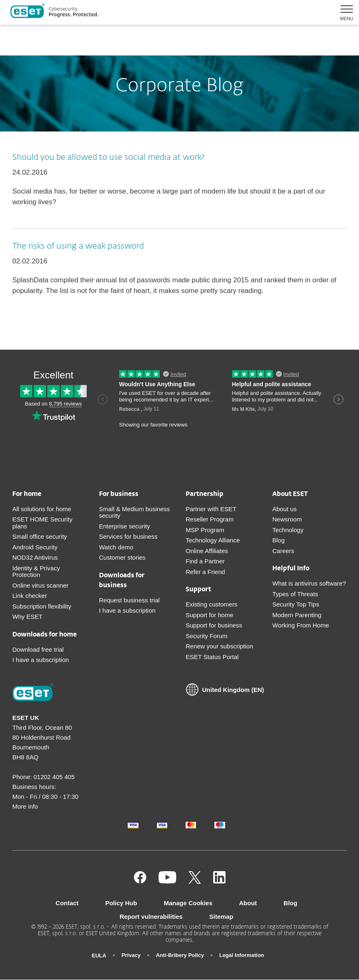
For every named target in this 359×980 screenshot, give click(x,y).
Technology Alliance (213, 540)
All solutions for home (42, 509)
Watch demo (116, 547)
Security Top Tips (296, 604)
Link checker (30, 596)
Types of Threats (295, 594)
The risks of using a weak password (78, 246)
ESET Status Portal (212, 657)
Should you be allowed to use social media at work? (108, 157)
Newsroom (287, 519)
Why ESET (27, 617)
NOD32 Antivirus (35, 557)
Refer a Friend (205, 572)
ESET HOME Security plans (42, 523)
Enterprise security (124, 526)
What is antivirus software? (309, 583)
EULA (99, 956)
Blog (278, 540)
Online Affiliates (207, 551)
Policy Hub (121, 903)
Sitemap (221, 917)
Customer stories (122, 557)
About (248, 903)
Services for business (128, 536)
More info (25, 806)
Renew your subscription (219, 646)
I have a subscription (41, 660)
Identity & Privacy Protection (36, 572)
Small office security (40, 536)
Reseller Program (210, 519)
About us (284, 509)
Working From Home (301, 625)
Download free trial (38, 649)
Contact (67, 903)
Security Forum (207, 636)
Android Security (35, 547)
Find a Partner (205, 561)
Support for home (209, 615)
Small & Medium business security (135, 512)
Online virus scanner (40, 585)
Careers (283, 551)
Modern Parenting (297, 615)
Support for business (214, 625)
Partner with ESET (211, 509)
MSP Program (205, 530)
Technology (288, 530)
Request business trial (129, 600)
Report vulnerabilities (151, 917)
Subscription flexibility (42, 606)
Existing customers (212, 604)
